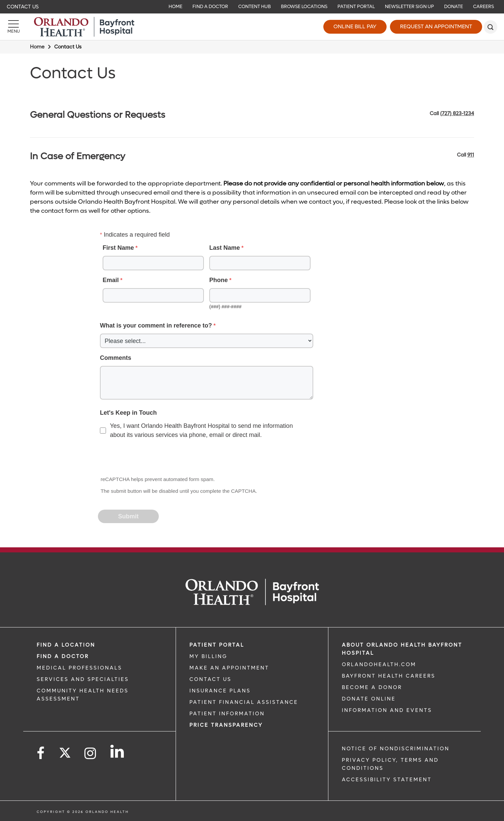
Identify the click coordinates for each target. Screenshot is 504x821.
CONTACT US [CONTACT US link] (210, 679)
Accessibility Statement (387, 780)
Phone (219, 280)
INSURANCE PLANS (220, 691)
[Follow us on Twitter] (65, 751)
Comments (116, 358)
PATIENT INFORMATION (227, 714)
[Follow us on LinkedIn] (118, 751)
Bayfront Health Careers (389, 676)
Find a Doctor (63, 656)
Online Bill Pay (355, 26)
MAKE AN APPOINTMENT (229, 668)
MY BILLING (208, 656)
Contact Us (23, 7)
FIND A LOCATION (66, 645)
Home (37, 47)
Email (111, 280)
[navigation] (252, 7)
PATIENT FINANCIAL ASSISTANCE (244, 702)
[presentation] (150, 458)
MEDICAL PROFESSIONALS (79, 668)
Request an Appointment (436, 26)
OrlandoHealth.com (379, 664)
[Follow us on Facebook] (41, 754)
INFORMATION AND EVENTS (387, 710)
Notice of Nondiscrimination (396, 749)
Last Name (225, 248)
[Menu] (13, 27)
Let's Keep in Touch (128, 413)
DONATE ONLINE (369, 699)
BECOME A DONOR (372, 687)
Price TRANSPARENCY (226, 725)
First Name (118, 248)
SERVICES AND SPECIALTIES (83, 679)
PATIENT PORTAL (217, 645)
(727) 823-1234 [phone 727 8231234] (457, 113)
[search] (491, 27)
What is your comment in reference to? (156, 326)
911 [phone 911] (471, 155)
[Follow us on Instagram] (91, 754)
